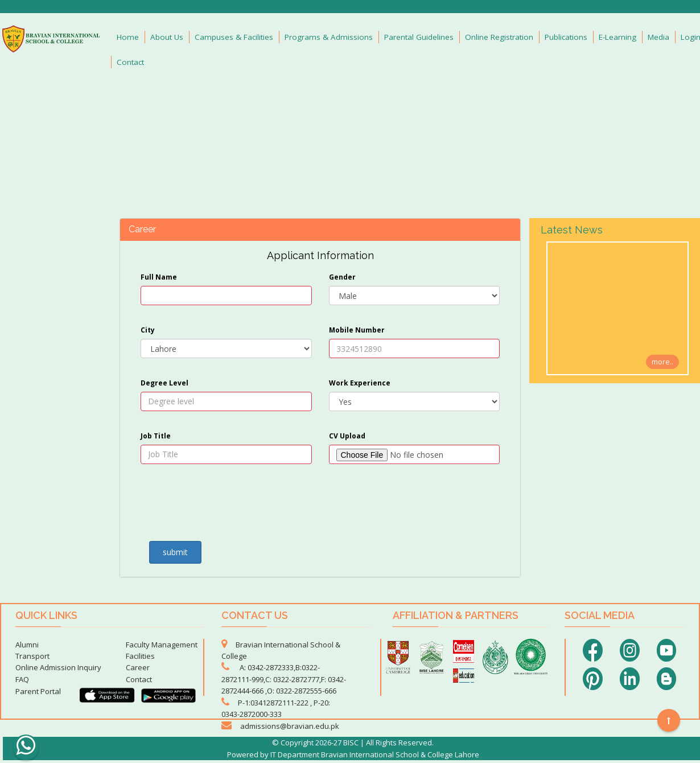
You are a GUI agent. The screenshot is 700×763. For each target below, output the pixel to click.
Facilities (140, 656)
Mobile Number (357, 330)
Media (658, 37)
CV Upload (347, 436)
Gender (342, 277)
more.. (662, 362)
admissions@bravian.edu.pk (290, 726)
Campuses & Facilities (234, 37)
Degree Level (164, 383)
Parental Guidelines (419, 37)
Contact (130, 62)
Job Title (156, 436)
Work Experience (360, 383)
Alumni (27, 645)
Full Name (159, 277)
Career (138, 667)
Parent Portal (38, 691)
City (148, 330)
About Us (167, 37)
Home (128, 37)
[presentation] (207, 506)
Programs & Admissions (329, 37)
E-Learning (617, 37)
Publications (566, 37)
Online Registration (499, 37)
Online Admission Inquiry (58, 667)
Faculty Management (162, 645)
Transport (32, 656)
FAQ (22, 679)
